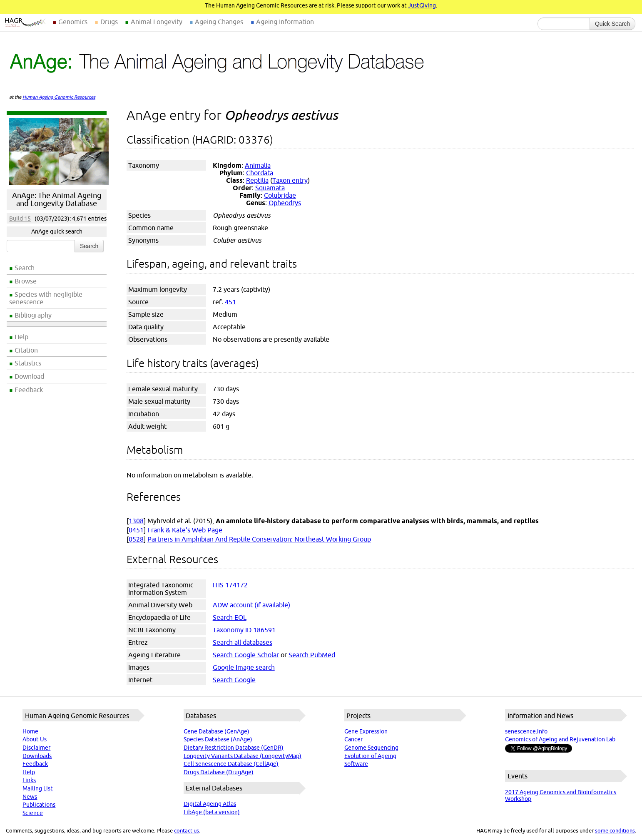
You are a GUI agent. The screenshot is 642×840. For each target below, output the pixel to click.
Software (356, 764)
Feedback (29, 390)
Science (33, 813)
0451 (136, 530)
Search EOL (230, 617)
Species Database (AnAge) (218, 739)
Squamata (270, 188)
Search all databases (243, 642)
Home (30, 731)
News (30, 797)
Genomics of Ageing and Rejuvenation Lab (560, 739)
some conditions (615, 830)
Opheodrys (285, 203)
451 (230, 302)
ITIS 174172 (230, 585)
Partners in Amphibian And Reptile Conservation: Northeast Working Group (259, 539)
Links (29, 780)
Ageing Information (285, 22)
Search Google (234, 680)
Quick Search (612, 24)
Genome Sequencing (371, 748)
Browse (26, 281)
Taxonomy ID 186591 (244, 630)
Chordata (260, 173)
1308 (136, 521)
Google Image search (244, 667)
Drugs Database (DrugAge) (219, 772)
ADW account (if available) (251, 605)
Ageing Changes (219, 22)
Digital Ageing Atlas (210, 804)
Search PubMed (312, 655)
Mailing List (38, 788)
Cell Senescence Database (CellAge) (231, 764)
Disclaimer (36, 748)
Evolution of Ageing (370, 756)
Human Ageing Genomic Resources (59, 97)
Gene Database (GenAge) (216, 731)
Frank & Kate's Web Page (185, 530)
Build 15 (20, 219)
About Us (35, 739)
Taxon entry (290, 180)
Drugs (109, 22)
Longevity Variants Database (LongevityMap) (243, 756)
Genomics (73, 22)
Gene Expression (366, 731)
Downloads (37, 756)
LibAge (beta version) (212, 812)
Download (29, 376)
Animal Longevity (157, 22)
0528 (136, 539)
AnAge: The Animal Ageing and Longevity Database (57, 199)
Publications (39, 805)
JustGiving (422, 5)
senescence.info (526, 731)
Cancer (353, 739)
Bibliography (33, 315)
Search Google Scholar (246, 655)
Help (21, 337)
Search (25, 268)
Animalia (258, 165)
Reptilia (257, 180)
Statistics (28, 363)
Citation (26, 350)
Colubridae (280, 195)
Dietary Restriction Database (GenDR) (234, 748)
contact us (187, 830)
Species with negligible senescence (46, 298)
